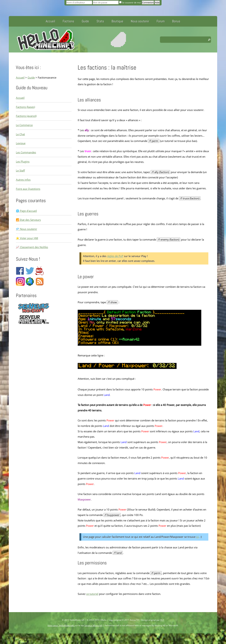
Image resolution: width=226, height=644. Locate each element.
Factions (68, 21)
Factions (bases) (25, 107)
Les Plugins (23, 161)
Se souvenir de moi (130, 3)
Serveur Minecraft (93, 625)
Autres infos (23, 180)
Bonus (176, 21)
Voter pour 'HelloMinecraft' (61, 625)
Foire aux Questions (28, 189)
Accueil (50, 21)
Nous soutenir (140, 21)
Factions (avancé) (26, 116)
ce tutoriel (92, 594)
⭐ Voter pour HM (27, 238)
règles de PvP (115, 256)
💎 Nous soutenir (26, 229)
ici (197, 537)
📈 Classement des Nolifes (32, 247)
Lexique (21, 143)
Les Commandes (26, 152)
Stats (100, 21)
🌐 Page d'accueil (26, 211)
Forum (161, 21)
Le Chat (20, 134)
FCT (162, 620)
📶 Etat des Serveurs (28, 220)
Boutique (117, 21)
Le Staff (20, 170)
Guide (85, 21)
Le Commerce (24, 125)
